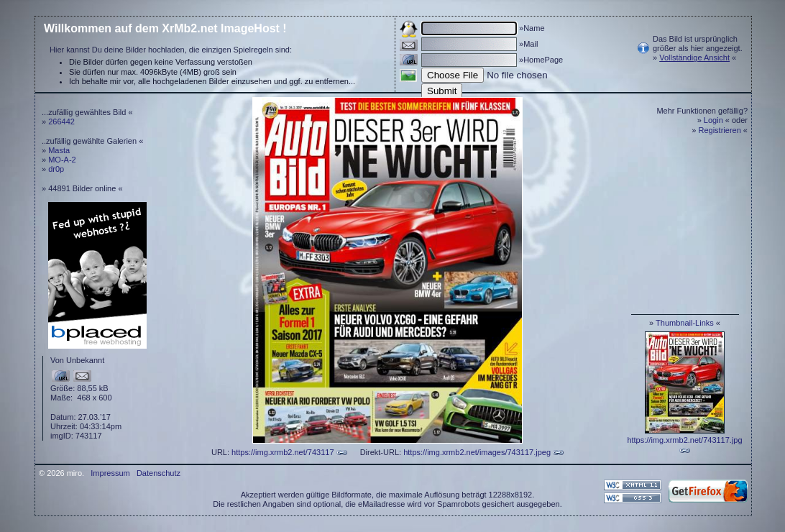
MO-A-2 (62, 160)
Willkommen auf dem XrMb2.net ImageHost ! (165, 28)
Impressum (110, 473)
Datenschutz (159, 473)
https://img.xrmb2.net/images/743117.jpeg (477, 452)
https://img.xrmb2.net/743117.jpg (684, 440)
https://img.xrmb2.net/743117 (283, 452)
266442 (61, 121)
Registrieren (720, 130)
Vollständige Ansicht (694, 58)
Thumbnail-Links (685, 323)
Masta (59, 150)
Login (713, 120)
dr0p (56, 169)
